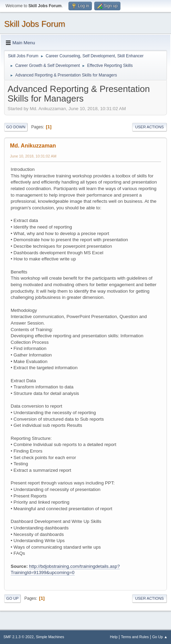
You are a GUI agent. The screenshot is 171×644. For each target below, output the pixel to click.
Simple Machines (50, 637)
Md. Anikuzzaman (33, 146)
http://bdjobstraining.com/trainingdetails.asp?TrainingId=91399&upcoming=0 (65, 570)
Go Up (12, 598)
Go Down (16, 127)
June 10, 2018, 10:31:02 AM (33, 156)
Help (114, 637)
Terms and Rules (135, 637)
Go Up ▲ (160, 637)
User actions (149, 127)
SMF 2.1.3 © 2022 (19, 637)
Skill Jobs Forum (35, 24)
